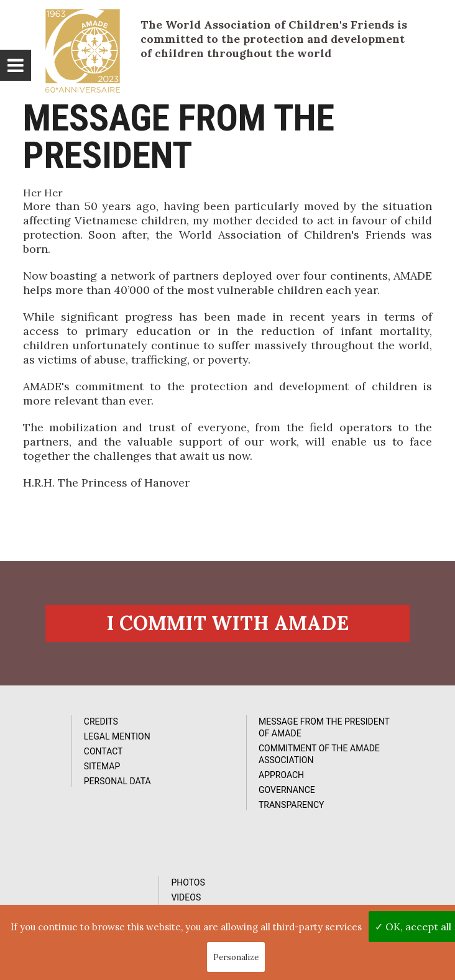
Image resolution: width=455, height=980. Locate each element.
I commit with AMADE (227, 626)
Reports (352, 756)
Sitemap (54, 771)
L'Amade (83, 51)
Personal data (69, 785)
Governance (212, 794)
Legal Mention (69, 741)
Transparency (217, 809)
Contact (55, 756)
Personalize (236, 957)
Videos (348, 741)
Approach (207, 779)
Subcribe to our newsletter (91, 884)
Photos (350, 726)
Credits (53, 726)
